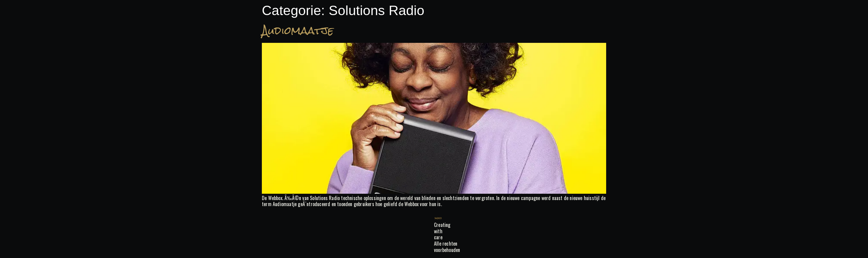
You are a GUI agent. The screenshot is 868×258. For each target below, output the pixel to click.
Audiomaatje (298, 31)
